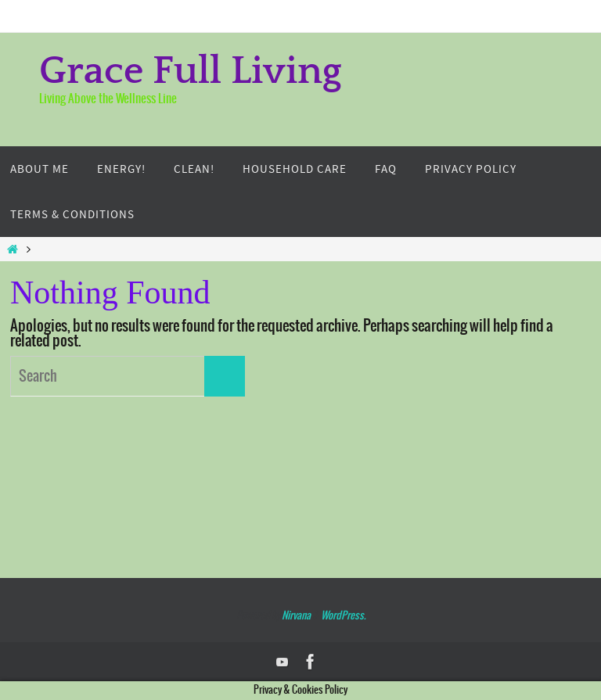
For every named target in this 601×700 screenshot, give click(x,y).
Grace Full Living (191, 72)
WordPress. (343, 616)
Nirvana (296, 616)
